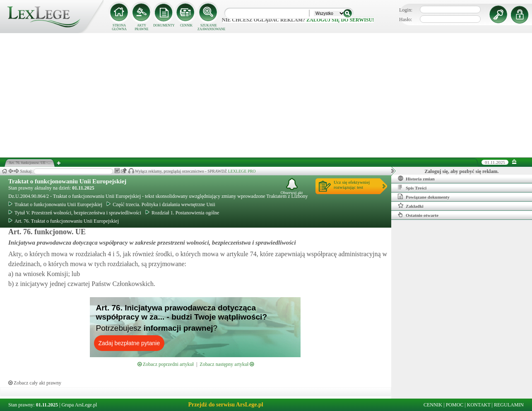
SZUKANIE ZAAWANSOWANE (209, 27)
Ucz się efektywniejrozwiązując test (352, 185)
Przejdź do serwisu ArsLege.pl (225, 405)
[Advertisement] (266, 95)
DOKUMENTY (164, 25)
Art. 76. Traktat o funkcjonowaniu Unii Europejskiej (64, 221)
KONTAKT (479, 405)
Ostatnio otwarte (418, 215)
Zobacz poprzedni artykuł (166, 364)
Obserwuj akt (292, 186)
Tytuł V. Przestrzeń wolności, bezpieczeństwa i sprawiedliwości (75, 213)
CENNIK (186, 25)
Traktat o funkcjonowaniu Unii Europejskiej (67, 181)
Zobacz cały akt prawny (35, 383)
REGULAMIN (509, 405)
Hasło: (406, 19)
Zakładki (411, 206)
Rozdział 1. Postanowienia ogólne (182, 213)
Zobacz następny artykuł (227, 364)
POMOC (455, 405)
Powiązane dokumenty (424, 197)
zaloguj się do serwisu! (340, 20)
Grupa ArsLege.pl (79, 405)
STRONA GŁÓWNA (119, 27)
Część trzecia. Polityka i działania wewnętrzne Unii (161, 204)
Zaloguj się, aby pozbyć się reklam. (462, 171)
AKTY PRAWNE (141, 27)
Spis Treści (412, 187)
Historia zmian (416, 178)
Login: (406, 10)
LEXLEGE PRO (242, 171)
